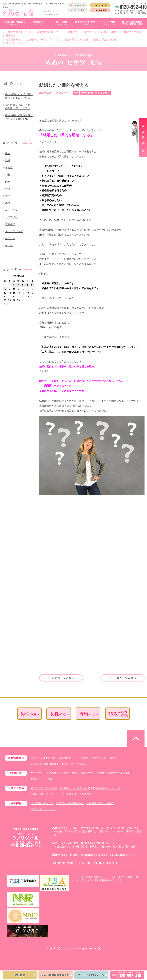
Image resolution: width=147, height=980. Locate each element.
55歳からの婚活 (109, 32)
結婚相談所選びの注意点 (100, 803)
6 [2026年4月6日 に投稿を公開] (5, 289)
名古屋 (9, 168)
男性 (8, 153)
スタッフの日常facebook (45, 764)
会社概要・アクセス (42, 803)
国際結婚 (11, 36)
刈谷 (8, 175)
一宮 (8, 189)
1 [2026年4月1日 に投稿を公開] (14, 285)
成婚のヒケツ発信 (68, 758)
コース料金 (68, 794)
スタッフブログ (14, 231)
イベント (10, 238)
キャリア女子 (13, 210)
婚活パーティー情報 (42, 779)
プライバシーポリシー (18, 43)
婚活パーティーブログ (74, 764)
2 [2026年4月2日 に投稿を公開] (18, 285)
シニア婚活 (11, 217)
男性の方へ (73, 32)
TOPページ (37, 758)
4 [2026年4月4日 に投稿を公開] (27, 285)
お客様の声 (110, 758)
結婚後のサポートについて (41, 40)
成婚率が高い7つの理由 (44, 788)
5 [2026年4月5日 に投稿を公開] (32, 285)
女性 (8, 196)
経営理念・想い (14, 40)
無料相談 (10, 224)
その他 (9, 245)
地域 (8, 160)
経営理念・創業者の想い (70, 803)
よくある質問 (67, 40)
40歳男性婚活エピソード (19, 32)
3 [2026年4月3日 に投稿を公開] (23, 285)
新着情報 (84, 40)
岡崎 (8, 182)
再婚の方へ (88, 773)
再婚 (8, 203)
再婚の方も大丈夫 (132, 32)
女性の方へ (90, 32)
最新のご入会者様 (91, 758)
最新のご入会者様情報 (105, 40)
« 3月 (5, 304)
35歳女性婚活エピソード (50, 32)
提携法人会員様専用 (121, 773)
